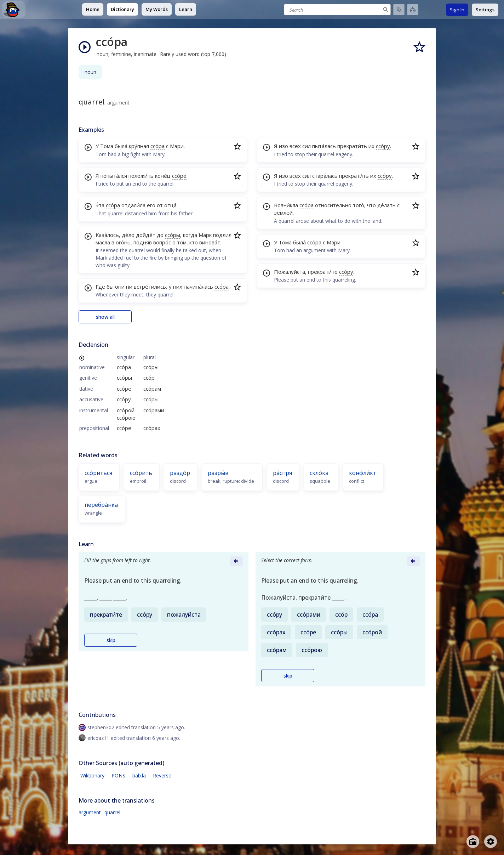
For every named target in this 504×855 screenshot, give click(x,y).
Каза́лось (107, 235)
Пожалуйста (290, 272)
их (371, 146)
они (120, 287)
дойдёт (146, 235)
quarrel (112, 812)
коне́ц (163, 176)
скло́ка (319, 473)
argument (90, 812)
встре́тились (150, 287)
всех (295, 146)
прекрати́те (323, 272)
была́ (121, 146)
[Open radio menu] (473, 842)
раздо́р (180, 473)
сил (307, 146)
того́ (359, 205)
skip (111, 640)
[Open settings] (491, 842)
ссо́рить (141, 473)
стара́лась (325, 176)
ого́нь (123, 242)
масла (103, 242)
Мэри (177, 146)
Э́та (100, 205)
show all (105, 317)
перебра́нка (101, 505)
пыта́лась (324, 146)
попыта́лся (114, 176)
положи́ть (141, 176)
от (160, 205)
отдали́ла (133, 205)
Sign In (457, 10)
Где (100, 287)
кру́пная (139, 146)
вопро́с (162, 242)
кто (194, 242)
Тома (107, 146)
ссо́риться (98, 473)
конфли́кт (363, 473)
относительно (333, 205)
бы (110, 287)
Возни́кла (286, 205)
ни (129, 287)
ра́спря (282, 473)
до (160, 235)
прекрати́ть (352, 146)
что (371, 205)
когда (190, 235)
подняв (143, 242)
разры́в (218, 473)
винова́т (210, 242)
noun (90, 72)
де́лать (386, 205)
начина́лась (198, 287)
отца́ (170, 205)
